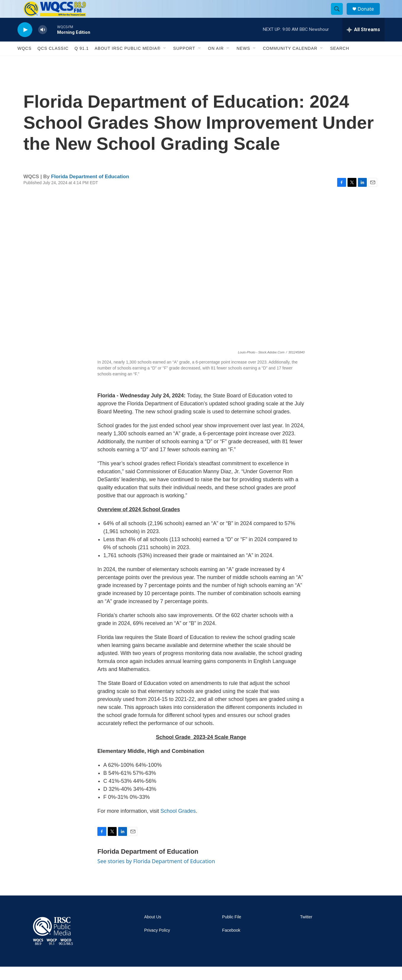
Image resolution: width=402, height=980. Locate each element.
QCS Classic (53, 62)
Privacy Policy (157, 944)
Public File (232, 930)
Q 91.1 (82, 62)
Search (340, 62)
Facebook (231, 944)
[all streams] (363, 43)
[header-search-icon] (340, 16)
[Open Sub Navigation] (165, 62)
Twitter (306, 930)
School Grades (178, 824)
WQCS (25, 62)
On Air (216, 62)
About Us (153, 930)
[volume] (43, 43)
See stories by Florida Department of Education (156, 874)
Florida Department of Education (90, 190)
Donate (369, 16)
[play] (25, 43)
